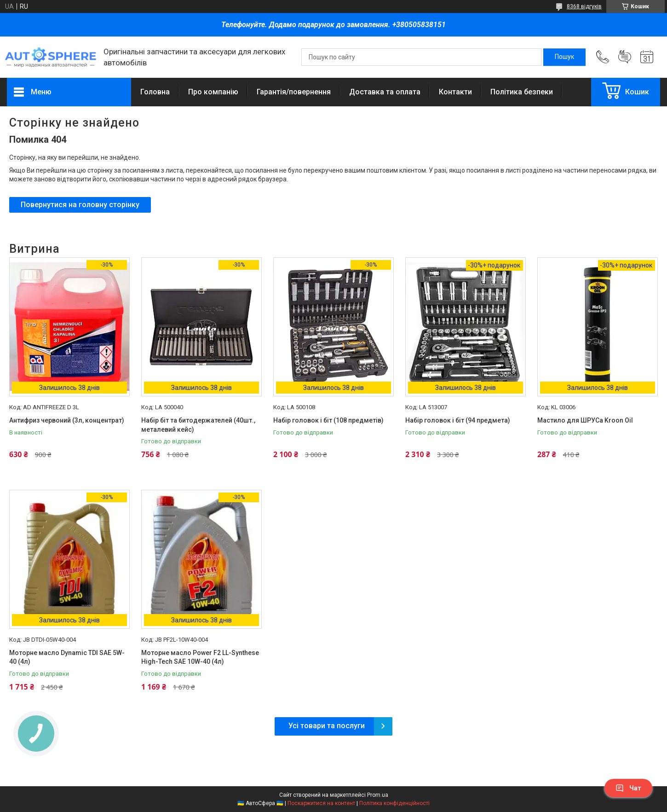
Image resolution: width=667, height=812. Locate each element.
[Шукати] (564, 57)
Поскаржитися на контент (321, 803)
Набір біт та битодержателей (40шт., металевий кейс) (198, 425)
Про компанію (213, 92)
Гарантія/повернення (294, 92)
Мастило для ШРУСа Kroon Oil (585, 420)
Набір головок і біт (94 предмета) (458, 420)
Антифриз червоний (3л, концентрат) (67, 420)
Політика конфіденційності (394, 803)
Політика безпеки (522, 92)
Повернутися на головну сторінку (80, 205)
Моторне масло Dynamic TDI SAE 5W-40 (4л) (67, 657)
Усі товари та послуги (327, 726)
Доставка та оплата (385, 92)
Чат (628, 788)
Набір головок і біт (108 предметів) (328, 420)
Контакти (455, 92)
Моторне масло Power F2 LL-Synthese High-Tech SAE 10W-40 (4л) (200, 657)
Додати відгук (625, 57)
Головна (155, 92)
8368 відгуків (584, 6)
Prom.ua (378, 795)
